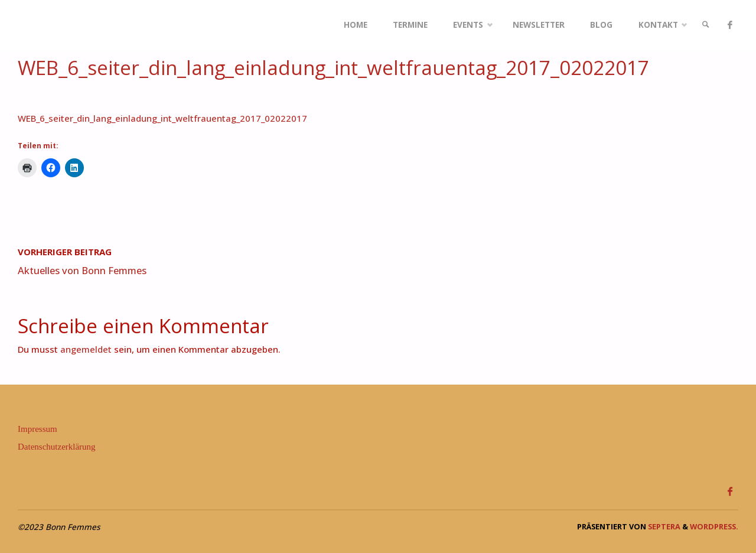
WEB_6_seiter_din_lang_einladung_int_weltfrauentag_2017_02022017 (162, 118)
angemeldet (86, 349)
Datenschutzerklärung (57, 447)
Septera (663, 526)
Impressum (38, 429)
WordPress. (714, 526)
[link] (706, 25)
